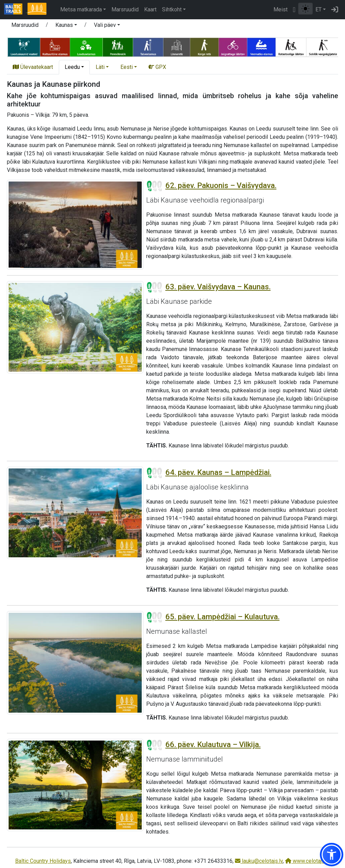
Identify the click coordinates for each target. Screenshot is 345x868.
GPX (157, 67)
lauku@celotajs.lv (259, 861)
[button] (66, 26)
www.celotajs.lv (308, 861)
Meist (281, 9)
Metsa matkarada (81, 9)
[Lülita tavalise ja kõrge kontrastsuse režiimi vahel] (305, 9)
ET (319, 9)
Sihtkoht (172, 9)
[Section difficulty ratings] (154, 186)
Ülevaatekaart (33, 67)
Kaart (150, 9)
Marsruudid (125, 9)
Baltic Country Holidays (43, 861)
